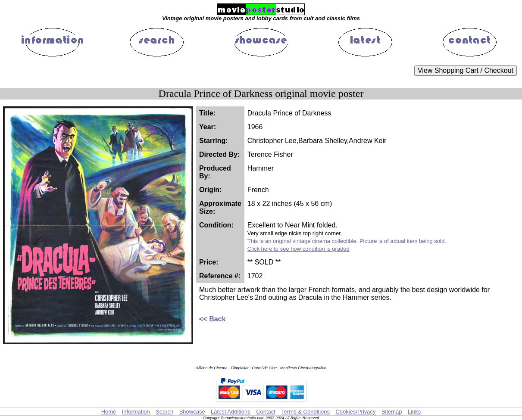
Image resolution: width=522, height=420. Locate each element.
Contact (266, 412)
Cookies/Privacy (355, 412)
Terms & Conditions (305, 412)
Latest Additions (231, 412)
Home (109, 412)
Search (164, 412)
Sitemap (392, 412)
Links (414, 412)
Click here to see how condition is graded (299, 249)
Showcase (192, 412)
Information (136, 412)
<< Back (212, 319)
